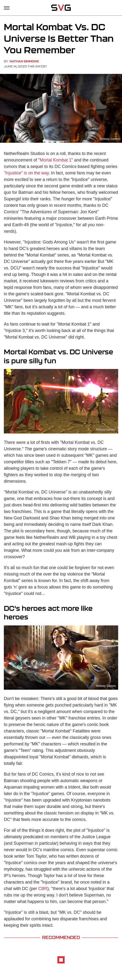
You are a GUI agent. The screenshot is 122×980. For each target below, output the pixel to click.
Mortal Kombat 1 (56, 160)
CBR (43, 889)
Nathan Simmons (24, 61)
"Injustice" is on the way (26, 173)
